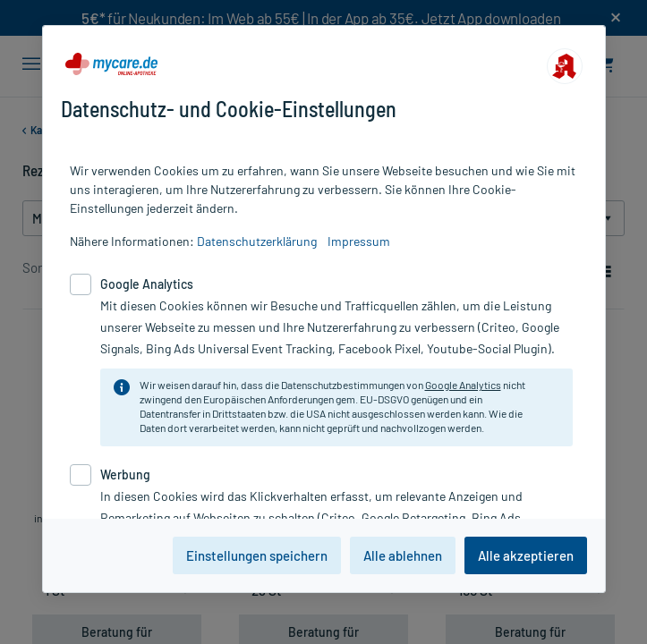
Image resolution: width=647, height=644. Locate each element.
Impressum (359, 241)
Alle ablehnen (403, 555)
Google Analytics (463, 385)
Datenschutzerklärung (257, 241)
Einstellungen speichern (257, 555)
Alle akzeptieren (526, 555)
